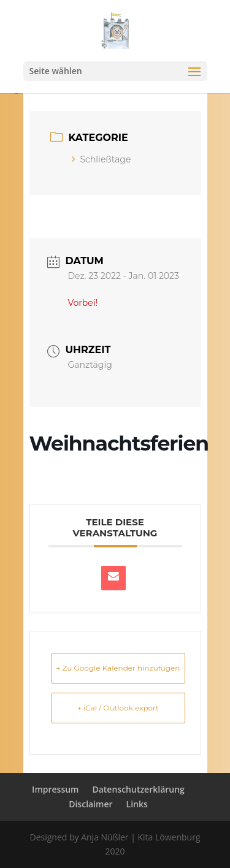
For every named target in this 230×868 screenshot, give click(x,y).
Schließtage (102, 159)
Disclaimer (90, 804)
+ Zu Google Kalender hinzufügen (118, 668)
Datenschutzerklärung (138, 789)
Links (137, 804)
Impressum (55, 789)
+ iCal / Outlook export (118, 708)
